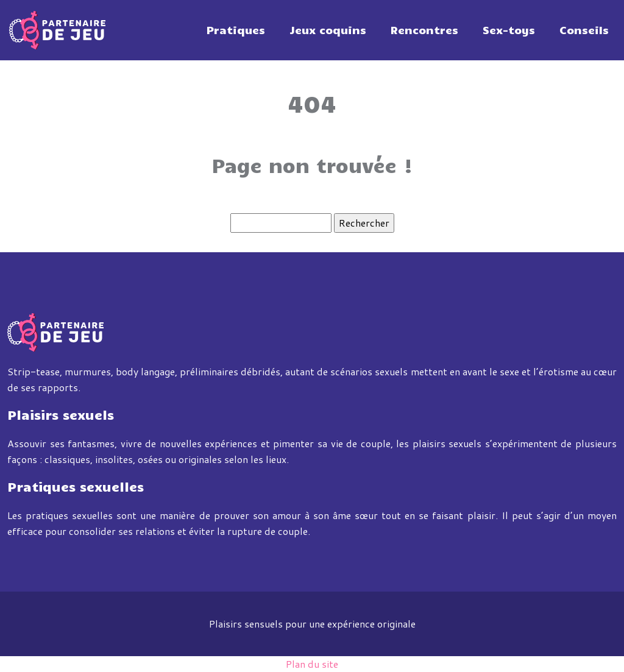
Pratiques (236, 30)
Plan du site (312, 664)
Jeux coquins (328, 30)
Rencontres (424, 30)
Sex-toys (509, 30)
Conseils (584, 30)
